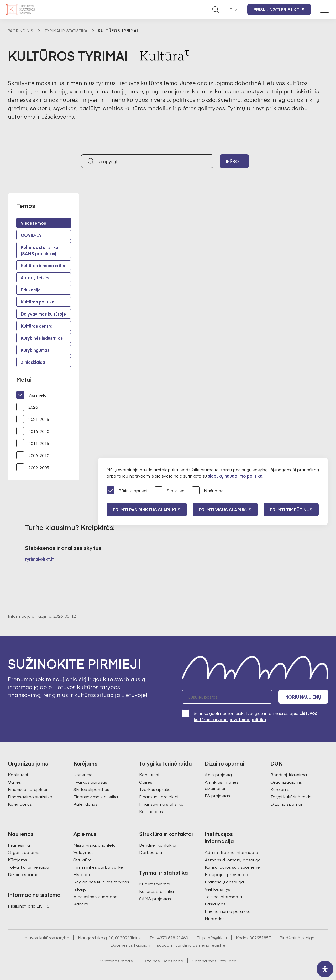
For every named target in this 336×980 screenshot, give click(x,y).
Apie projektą (218, 774)
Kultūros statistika (156, 891)
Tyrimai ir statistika (66, 30)
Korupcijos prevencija (226, 874)
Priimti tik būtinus (291, 510)
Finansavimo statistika (30, 796)
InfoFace (227, 961)
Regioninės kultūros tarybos (101, 882)
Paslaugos (215, 904)
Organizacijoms (286, 782)
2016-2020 (33, 431)
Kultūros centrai (37, 326)
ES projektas (217, 795)
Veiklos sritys (217, 889)
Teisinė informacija (223, 896)
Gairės (14, 782)
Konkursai (18, 774)
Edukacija (31, 290)
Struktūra (83, 860)
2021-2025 (33, 419)
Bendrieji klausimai (289, 774)
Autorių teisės (35, 277)
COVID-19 (31, 235)
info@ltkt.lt (217, 937)
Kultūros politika (38, 302)
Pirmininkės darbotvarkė (98, 867)
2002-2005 (33, 467)
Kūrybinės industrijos (42, 338)
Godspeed (172, 961)
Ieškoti (234, 161)
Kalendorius (20, 804)
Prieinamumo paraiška (228, 911)
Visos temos (33, 223)
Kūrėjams (280, 789)
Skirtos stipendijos (91, 789)
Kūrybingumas (35, 350)
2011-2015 (33, 443)
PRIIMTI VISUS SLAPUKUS (225, 510)
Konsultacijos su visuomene (232, 867)
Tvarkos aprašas (90, 782)
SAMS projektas (155, 898)
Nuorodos (215, 918)
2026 (27, 407)
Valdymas (84, 852)
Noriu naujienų (303, 697)
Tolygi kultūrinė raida (291, 796)
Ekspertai (83, 874)
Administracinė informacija (231, 852)
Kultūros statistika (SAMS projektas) (40, 250)
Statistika (170, 491)
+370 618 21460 (173, 937)
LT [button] (230, 9)
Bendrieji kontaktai (158, 845)
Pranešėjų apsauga (224, 882)
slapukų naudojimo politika (235, 476)
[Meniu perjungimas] (324, 9)
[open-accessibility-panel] (325, 969)
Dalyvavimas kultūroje (43, 314)
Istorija (80, 889)
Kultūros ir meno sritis (43, 265)
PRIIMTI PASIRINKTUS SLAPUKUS (147, 510)
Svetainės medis (116, 961)
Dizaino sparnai (286, 804)
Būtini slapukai (127, 491)
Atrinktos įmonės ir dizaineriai (223, 785)
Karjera (81, 904)
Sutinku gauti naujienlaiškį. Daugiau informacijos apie (249, 716)
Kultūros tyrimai (155, 884)
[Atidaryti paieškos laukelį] (216, 9)
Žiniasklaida (33, 362)
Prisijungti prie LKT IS (279, 9)
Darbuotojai (151, 852)
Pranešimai (19, 845)
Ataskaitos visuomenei (96, 896)
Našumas (208, 491)
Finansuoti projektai (27, 789)
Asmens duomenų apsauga (233, 860)
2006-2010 (33, 455)
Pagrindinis (21, 30)
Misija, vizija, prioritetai (95, 845)
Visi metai (32, 395)
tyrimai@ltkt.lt (39, 559)
